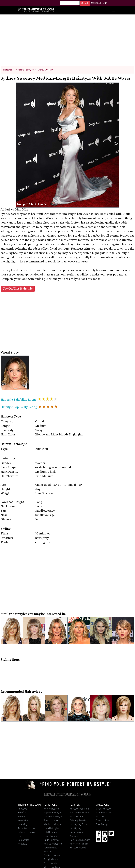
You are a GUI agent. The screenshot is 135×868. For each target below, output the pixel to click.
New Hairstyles (51, 809)
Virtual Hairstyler (104, 809)
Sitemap (22, 817)
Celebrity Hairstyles (53, 817)
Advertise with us (26, 828)
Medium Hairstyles (53, 824)
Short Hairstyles (52, 820)
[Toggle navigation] (114, 10)
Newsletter (23, 820)
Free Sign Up (96, 3)
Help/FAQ (22, 844)
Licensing (22, 824)
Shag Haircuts (51, 859)
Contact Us (23, 840)
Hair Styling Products (80, 824)
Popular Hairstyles (53, 813)
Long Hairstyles (51, 828)
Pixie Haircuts (51, 836)
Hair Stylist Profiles (79, 844)
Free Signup (102, 824)
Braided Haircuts (52, 855)
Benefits (22, 813)
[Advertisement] (68, 42)
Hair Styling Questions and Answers (77, 832)
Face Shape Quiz (104, 813)
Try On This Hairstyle (18, 289)
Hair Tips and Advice (80, 840)
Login (105, 3)
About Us (22, 809)
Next (116, 145)
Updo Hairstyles (52, 840)
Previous (19, 145)
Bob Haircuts (50, 832)
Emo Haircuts (50, 863)
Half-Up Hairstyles (53, 844)
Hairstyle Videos (78, 848)
